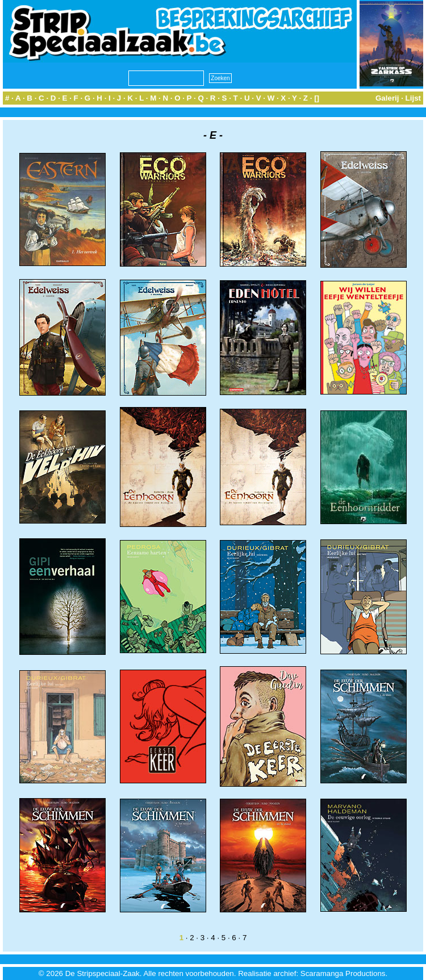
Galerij (387, 98)
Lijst (413, 98)
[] (317, 98)
